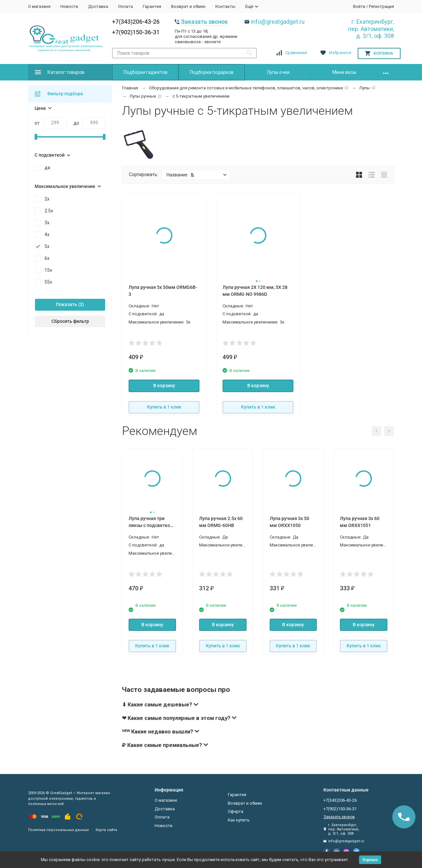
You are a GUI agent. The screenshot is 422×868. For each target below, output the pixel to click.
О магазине (39, 6)
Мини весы (344, 72)
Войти (359, 6)
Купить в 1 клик (164, 407)
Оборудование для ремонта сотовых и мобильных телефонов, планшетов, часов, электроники (246, 88)
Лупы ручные (143, 96)
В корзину (164, 386)
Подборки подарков (212, 72)
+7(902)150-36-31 (136, 32)
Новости (69, 6)
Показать (67, 304)
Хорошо (370, 860)
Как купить (239, 820)
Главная (130, 88)
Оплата (125, 6)
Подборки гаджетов (146, 72)
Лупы (365, 88)
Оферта (236, 811)
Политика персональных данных (58, 830)
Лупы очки (278, 72)
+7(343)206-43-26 (136, 22)
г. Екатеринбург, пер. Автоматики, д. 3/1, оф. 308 (371, 29)
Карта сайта (106, 830)
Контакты (225, 6)
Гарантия (152, 6)
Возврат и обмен (188, 6)
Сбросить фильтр (70, 321)
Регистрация (381, 6)
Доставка (98, 6)
